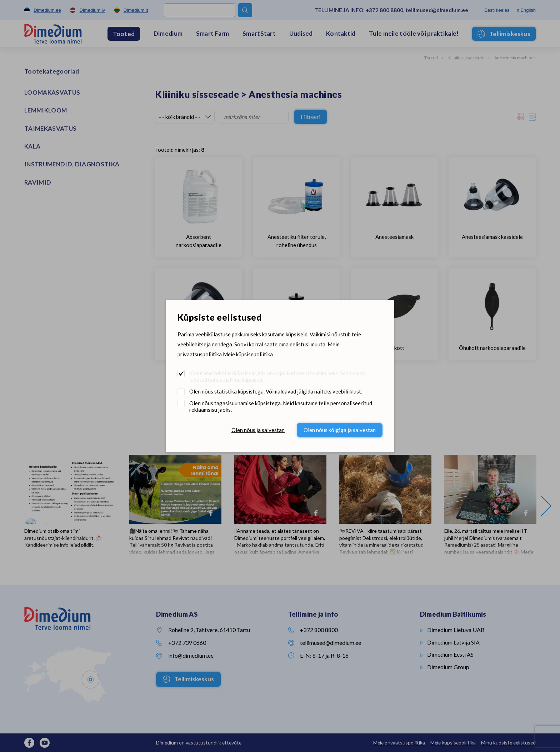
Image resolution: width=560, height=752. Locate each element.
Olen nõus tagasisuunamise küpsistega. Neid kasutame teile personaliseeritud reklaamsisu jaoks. (281, 406)
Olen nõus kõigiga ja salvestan (340, 430)
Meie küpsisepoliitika (248, 354)
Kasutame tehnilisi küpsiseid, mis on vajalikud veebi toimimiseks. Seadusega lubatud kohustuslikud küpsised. (277, 376)
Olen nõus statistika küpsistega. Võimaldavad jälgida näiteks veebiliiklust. (276, 391)
